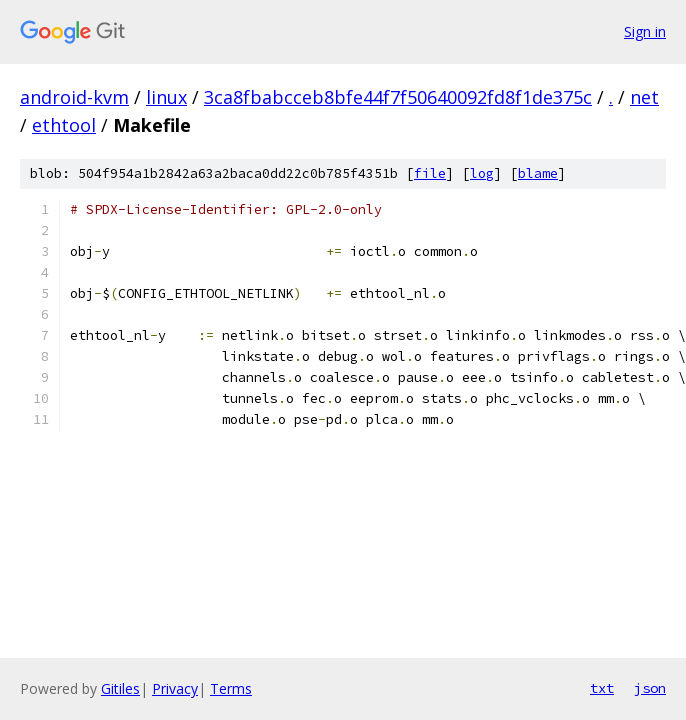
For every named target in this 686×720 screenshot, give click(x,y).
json (650, 688)
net (644, 97)
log (482, 173)
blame (538, 173)
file (430, 173)
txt (602, 688)
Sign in (645, 31)
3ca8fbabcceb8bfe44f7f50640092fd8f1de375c (398, 97)
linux (166, 97)
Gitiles (120, 688)
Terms (231, 688)
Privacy (175, 688)
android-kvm (74, 97)
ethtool (64, 125)
